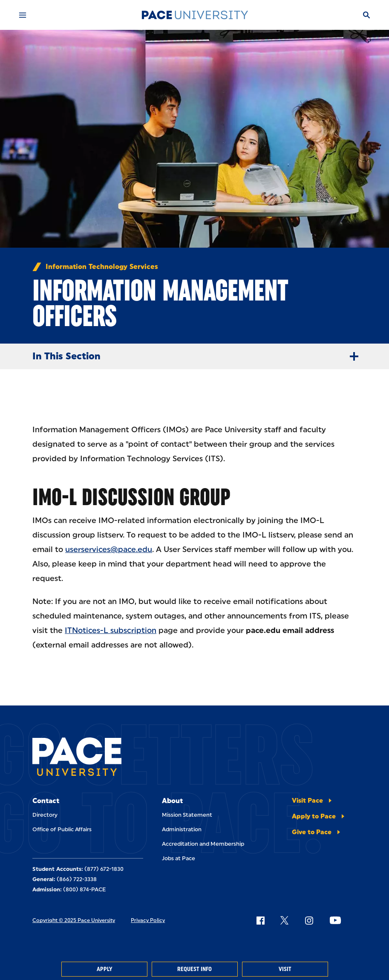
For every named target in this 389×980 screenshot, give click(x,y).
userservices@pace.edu (109, 549)
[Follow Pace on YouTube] (335, 920)
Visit (285, 969)
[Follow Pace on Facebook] (260, 920)
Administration (182, 829)
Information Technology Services (102, 267)
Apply (104, 969)
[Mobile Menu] (23, 15)
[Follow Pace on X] (284, 920)
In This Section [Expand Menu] (199, 356)
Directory (45, 815)
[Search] (366, 15)
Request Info (194, 969)
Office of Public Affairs (62, 829)
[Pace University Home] (195, 15)
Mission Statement (187, 815)
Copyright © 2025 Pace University (74, 920)
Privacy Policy (148, 920)
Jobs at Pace (179, 858)
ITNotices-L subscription (111, 630)
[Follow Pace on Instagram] (309, 920)
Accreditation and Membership (203, 844)
